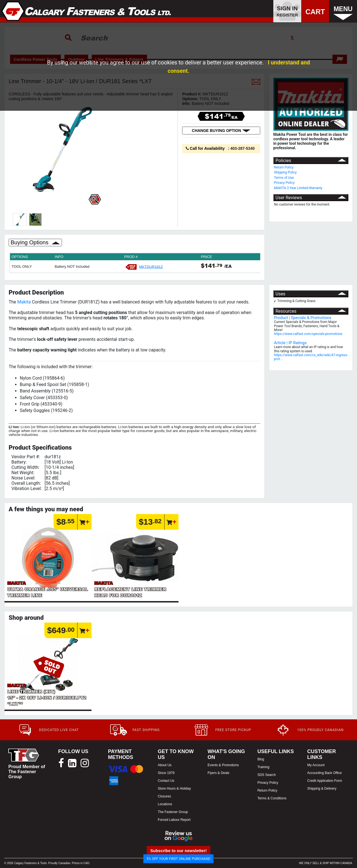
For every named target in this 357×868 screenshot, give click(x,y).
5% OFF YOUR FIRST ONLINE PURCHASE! (179, 859)
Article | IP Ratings (290, 343)
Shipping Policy (285, 172)
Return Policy (284, 167)
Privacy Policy (284, 183)
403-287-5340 (243, 148)
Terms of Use (284, 178)
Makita (24, 302)
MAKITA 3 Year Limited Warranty (298, 188)
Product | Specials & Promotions (303, 318)
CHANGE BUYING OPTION (221, 131)
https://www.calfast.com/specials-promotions (308, 334)
